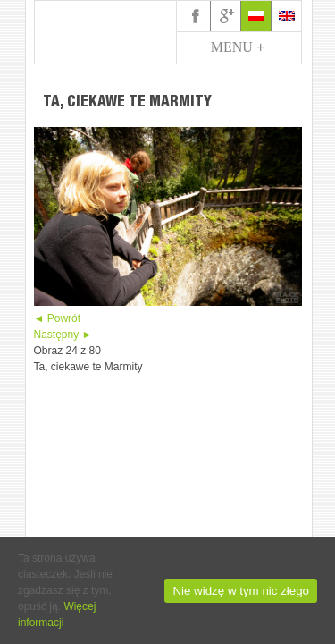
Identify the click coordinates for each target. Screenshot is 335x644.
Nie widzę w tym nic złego (241, 591)
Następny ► (63, 335)
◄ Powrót (58, 318)
